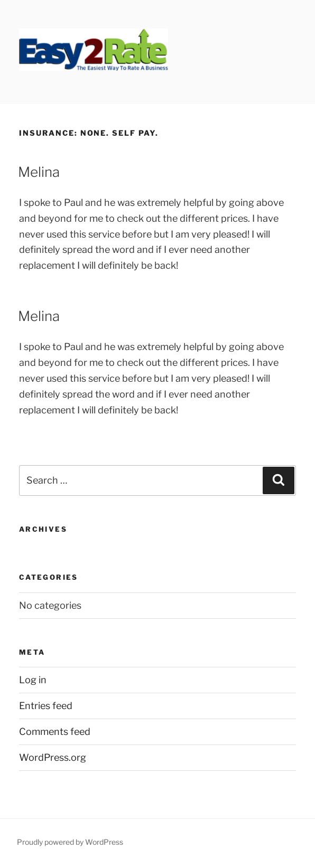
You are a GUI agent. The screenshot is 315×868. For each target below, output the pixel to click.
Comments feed (55, 732)
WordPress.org (53, 757)
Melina (39, 172)
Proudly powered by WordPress (70, 842)
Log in (33, 680)
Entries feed (46, 706)
